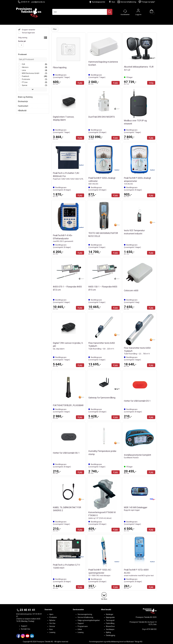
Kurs (112, 2)
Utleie (80, 629)
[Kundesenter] (125, 11)
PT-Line (25, 82)
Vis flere (104, 599)
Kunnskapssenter (99, 2)
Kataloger (110, 614)
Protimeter (26, 79)
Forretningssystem (96, 642)
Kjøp (80, 83)
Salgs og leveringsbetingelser (89, 620)
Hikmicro (25, 67)
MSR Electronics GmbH (30, 73)
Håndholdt (22, 111)
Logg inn (138, 11)
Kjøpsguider (110, 617)
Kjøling (108, 632)
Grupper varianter (28, 30)
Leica (24, 70)
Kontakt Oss (26, 629)
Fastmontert (23, 106)
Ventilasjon (110, 629)
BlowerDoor (110, 626)
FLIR (23, 64)
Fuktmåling (110, 623)
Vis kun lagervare (28, 33)
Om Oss (52, 623)
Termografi (110, 620)
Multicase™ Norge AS (134, 642)
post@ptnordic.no (38, 2)
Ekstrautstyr (23, 101)
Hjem (51, 614)
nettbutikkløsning (113, 642)
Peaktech (25, 76)
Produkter (53, 617)
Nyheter (52, 620)
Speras (24, 85)
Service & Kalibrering (127, 2)
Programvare (83, 626)
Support (24, 626)
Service (52, 626)
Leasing (52, 632)
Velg (151, 83)
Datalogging (111, 635)
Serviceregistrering (85, 614)
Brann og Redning (25, 97)
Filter (55, 29)
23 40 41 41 (24, 2)
